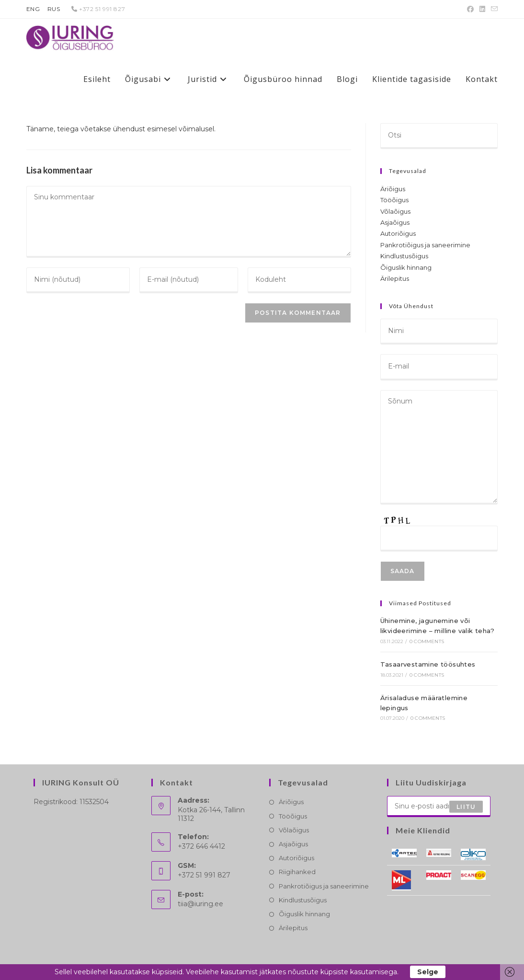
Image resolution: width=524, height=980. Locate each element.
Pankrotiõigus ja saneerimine (425, 245)
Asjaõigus (395, 222)
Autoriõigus (398, 233)
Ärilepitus (395, 278)
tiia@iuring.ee (200, 904)
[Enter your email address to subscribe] (439, 807)
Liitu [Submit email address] (466, 806)
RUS (54, 9)
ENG (33, 9)
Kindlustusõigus (404, 256)
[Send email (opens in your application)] (493, 9)
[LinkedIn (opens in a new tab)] (482, 9)
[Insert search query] (439, 136)
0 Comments (427, 641)
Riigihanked (297, 872)
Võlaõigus (395, 211)
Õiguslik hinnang (406, 267)
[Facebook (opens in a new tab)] (470, 9)
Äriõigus (393, 189)
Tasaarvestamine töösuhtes (428, 664)
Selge (428, 972)
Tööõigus (394, 200)
